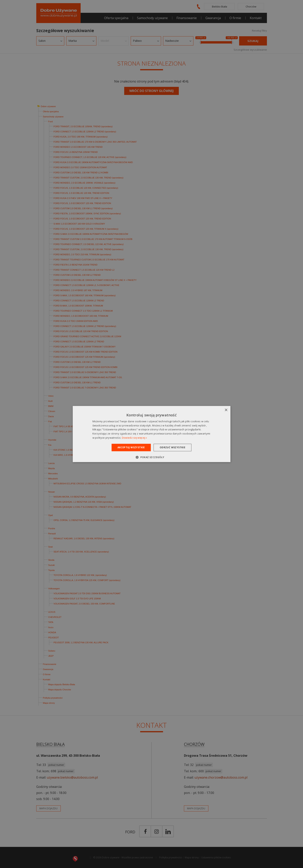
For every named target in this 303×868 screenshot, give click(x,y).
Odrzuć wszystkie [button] (172, 447)
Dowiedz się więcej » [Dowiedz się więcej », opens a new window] (134, 438)
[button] (151, 457)
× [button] (226, 410)
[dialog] (151, 434)
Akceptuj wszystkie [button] (131, 447)
